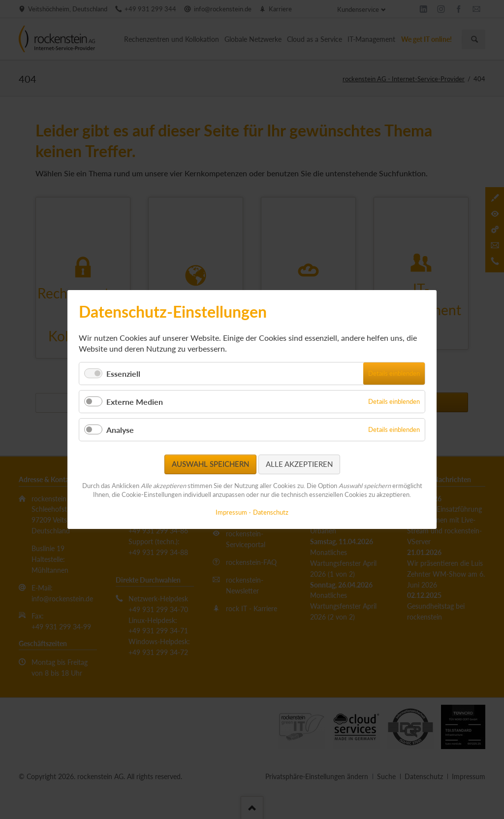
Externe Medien (135, 402)
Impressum (231, 512)
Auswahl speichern (210, 464)
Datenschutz (271, 512)
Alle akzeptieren (299, 464)
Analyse (120, 430)
